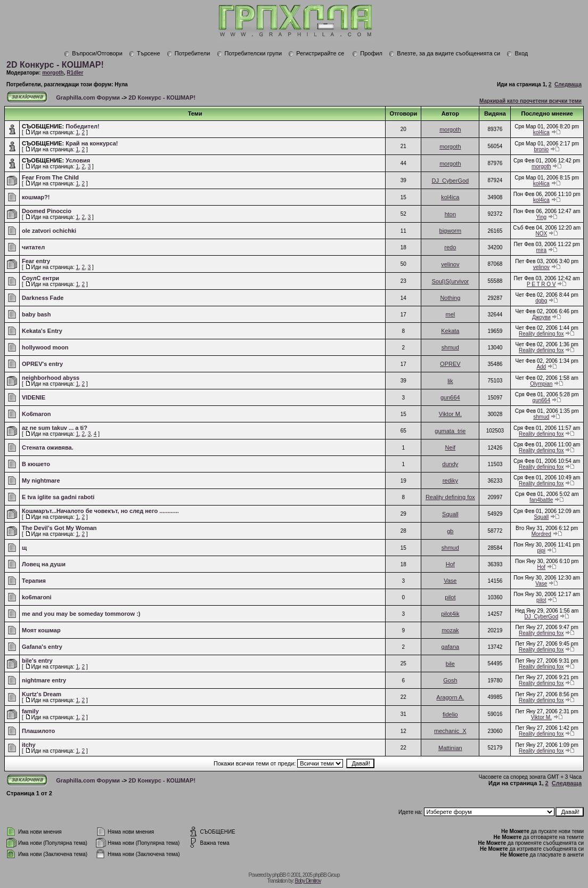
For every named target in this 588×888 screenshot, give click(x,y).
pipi (542, 551)
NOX (541, 234)
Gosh (450, 680)
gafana (451, 647)
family (30, 711)
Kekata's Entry (42, 331)
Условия (78, 160)
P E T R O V (541, 284)
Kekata (450, 331)
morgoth (53, 73)
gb (450, 531)
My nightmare (41, 480)
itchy (29, 745)
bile (450, 664)
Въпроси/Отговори (93, 53)
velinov (450, 264)
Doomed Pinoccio (47, 211)
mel (450, 314)
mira (541, 250)
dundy (450, 464)
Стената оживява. (48, 447)
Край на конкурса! (92, 143)
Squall (450, 514)
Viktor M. (450, 414)
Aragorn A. (450, 697)
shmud (450, 347)
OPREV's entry (42, 364)
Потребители (189, 53)
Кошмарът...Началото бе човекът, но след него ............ (100, 511)
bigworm (451, 231)
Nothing (450, 298)
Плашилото (38, 731)
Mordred (541, 534)
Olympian (541, 384)
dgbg (541, 301)
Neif (451, 447)
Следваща (568, 84)
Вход (517, 53)
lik (450, 381)
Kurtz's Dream (42, 694)
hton (450, 214)
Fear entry (36, 261)
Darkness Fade (43, 298)
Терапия (34, 581)
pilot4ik (450, 614)
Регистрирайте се (316, 53)
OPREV (450, 364)
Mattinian (450, 748)
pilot (450, 597)
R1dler (75, 73)
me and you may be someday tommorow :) (81, 614)
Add (541, 367)
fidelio (450, 714)
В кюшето (36, 464)
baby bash (36, 314)
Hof (450, 564)
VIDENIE (34, 397)
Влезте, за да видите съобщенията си (444, 53)
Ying (541, 217)
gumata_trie (450, 431)
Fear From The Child (50, 177)
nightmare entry (44, 680)
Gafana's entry (42, 647)
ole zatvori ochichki (49, 231)
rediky (450, 480)
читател (33, 247)
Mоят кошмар (41, 630)
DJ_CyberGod (451, 181)
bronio (541, 149)
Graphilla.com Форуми (88, 97)
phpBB (279, 875)
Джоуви (541, 317)
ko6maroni (37, 597)
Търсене (145, 53)
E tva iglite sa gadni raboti (58, 497)
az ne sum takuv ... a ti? (55, 428)
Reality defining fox (541, 334)
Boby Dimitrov (308, 881)
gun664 (450, 397)
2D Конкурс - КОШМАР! (55, 65)
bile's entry (37, 661)
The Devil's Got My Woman (59, 528)
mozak (450, 630)
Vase (450, 581)
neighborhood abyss (51, 378)
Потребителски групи (250, 53)
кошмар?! (36, 197)
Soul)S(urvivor (451, 281)
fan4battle (541, 500)
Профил (367, 53)
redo (450, 247)
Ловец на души (44, 564)
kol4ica (541, 132)
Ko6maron (36, 414)
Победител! (82, 126)
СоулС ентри (40, 278)
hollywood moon (45, 347)
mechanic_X (450, 731)
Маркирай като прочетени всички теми (530, 101)
